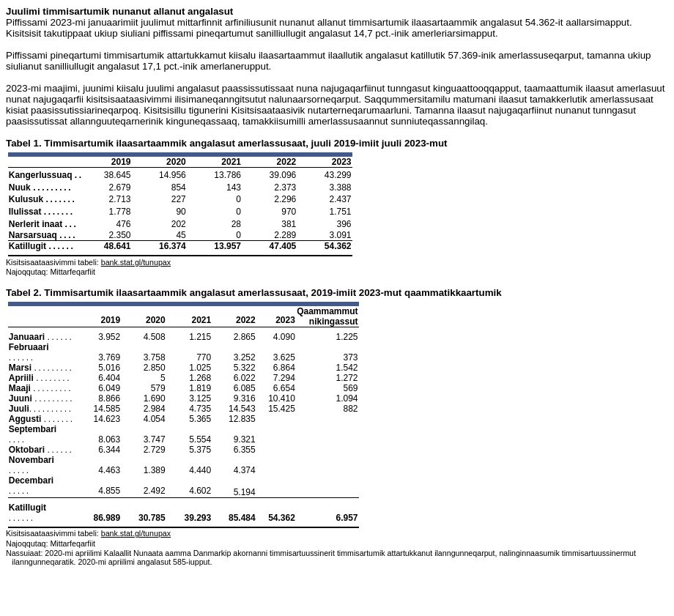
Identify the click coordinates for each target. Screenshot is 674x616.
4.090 (284, 337)
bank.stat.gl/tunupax (136, 262)
